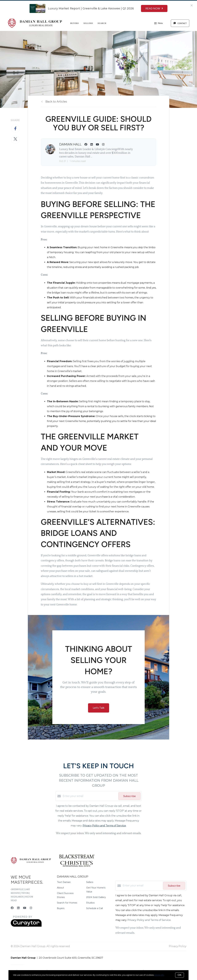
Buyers (75, 23)
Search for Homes (67, 903)
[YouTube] (25, 908)
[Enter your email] (90, 796)
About (60, 888)
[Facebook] (12, 908)
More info (159, 975)
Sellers (88, 23)
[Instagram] (31, 908)
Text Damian (64, 882)
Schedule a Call (94, 908)
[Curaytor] (26, 926)
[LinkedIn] (18, 908)
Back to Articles (56, 102)
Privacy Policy (178, 946)
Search (102, 23)
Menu (158, 24)
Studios (90, 903)
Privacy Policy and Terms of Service (104, 826)
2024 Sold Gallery (96, 897)
